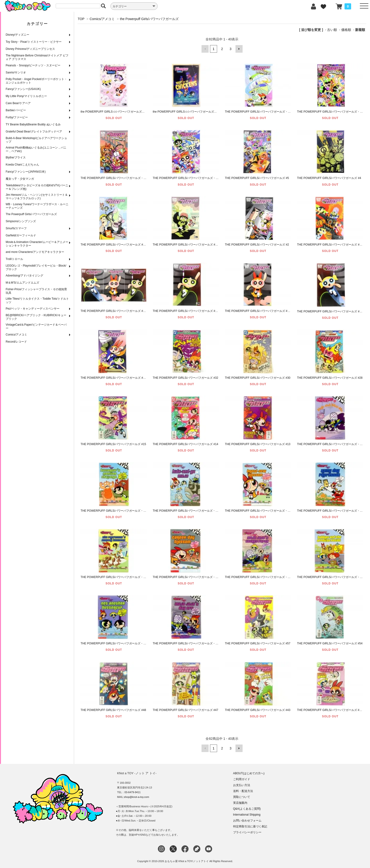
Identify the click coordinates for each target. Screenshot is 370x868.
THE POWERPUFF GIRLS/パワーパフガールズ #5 (257, 178)
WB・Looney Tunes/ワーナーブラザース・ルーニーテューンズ (37, 206)
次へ (239, 49)
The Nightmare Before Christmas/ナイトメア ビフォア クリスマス (37, 57)
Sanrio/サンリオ (16, 72)
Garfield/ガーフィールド (21, 235)
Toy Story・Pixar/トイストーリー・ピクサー (34, 42)
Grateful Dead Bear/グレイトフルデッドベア (34, 132)
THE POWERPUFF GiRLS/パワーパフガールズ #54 (330, 643)
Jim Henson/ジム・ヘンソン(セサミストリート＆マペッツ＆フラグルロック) (37, 197)
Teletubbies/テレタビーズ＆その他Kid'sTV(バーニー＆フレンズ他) (37, 187)
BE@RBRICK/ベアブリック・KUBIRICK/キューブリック (36, 317)
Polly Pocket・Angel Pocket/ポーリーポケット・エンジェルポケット (36, 81)
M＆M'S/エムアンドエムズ (22, 283)
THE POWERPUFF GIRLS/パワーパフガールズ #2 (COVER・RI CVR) (198, 245)
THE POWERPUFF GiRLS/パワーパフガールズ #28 (330, 378)
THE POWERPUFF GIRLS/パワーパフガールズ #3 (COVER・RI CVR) (126, 245)
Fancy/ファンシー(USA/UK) (23, 89)
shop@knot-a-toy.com (137, 797)
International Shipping (247, 815)
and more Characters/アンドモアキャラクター (35, 252)
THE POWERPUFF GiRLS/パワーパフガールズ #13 (258, 444)
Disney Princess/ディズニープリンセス (30, 49)
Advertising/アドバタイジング (24, 276)
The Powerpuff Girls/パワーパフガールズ (31, 214)
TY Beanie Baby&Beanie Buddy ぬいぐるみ (33, 124)
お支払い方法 (242, 785)
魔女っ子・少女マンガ (20, 179)
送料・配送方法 (243, 791)
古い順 (332, 30)
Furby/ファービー (17, 117)
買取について (242, 797)
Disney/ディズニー (17, 35)
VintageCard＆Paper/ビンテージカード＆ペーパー (36, 326)
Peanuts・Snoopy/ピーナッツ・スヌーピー (33, 65)
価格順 (346, 30)
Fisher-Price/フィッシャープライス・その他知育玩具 (36, 291)
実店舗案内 (240, 803)
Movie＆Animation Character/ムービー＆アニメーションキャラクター (37, 244)
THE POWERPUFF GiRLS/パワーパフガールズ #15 (113, 444)
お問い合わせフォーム (247, 821)
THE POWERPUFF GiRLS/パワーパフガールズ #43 (258, 710)
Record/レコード (16, 342)
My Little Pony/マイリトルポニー (26, 96)
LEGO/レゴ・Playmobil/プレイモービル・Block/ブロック (36, 267)
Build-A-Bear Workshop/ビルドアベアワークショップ (36, 140)
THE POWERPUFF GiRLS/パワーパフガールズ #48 (113, 710)
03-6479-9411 (132, 792)
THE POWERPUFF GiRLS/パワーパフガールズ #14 (185, 444)
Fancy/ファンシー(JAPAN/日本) (26, 172)
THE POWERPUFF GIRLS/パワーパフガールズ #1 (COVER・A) (121, 378)
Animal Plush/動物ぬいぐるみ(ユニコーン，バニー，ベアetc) (36, 149)
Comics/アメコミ (16, 335)
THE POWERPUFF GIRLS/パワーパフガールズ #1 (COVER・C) (266, 311)
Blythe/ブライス (16, 157)
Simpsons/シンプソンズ (21, 221)
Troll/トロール (14, 259)
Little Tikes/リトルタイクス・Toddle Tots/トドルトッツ (37, 300)
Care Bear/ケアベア (18, 103)
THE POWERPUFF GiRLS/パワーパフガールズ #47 (185, 710)
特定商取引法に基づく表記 (250, 826)
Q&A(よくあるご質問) (247, 809)
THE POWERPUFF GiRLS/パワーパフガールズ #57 (258, 643)
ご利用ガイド (242, 779)
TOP (81, 19)
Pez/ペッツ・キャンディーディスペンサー (33, 309)
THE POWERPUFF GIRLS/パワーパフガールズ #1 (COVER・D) (193, 311)
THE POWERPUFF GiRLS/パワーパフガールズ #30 (258, 378)
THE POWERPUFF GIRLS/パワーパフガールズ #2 (257, 245)
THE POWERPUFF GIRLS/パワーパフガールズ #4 (329, 178)
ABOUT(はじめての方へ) (249, 773)
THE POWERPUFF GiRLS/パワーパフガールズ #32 (185, 378)
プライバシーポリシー (247, 832)
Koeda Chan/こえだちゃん (22, 165)
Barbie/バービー (16, 110)
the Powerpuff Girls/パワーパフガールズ (149, 19)
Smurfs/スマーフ (16, 228)
